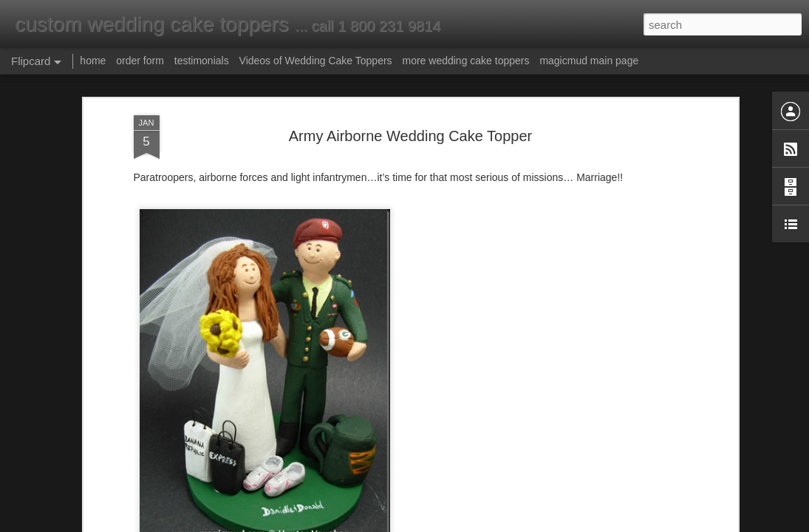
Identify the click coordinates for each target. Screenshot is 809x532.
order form (140, 61)
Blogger (451, 524)
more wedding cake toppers (465, 61)
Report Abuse (494, 524)
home (93, 61)
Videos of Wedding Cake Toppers (316, 61)
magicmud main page (589, 61)
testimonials (202, 61)
